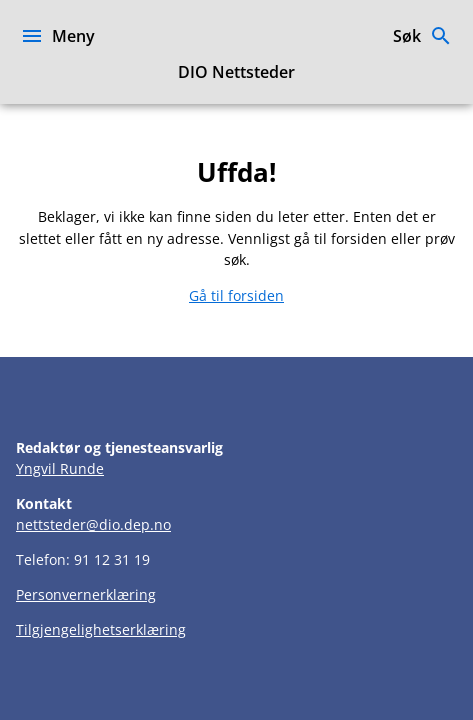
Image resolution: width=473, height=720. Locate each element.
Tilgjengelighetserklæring (101, 629)
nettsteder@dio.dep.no (93, 524)
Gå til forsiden (236, 295)
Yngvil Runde (60, 468)
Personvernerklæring (86, 594)
